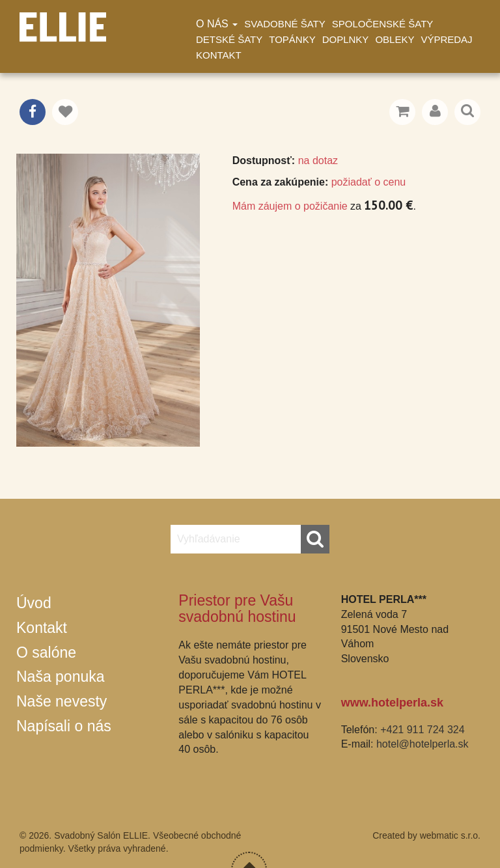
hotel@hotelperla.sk (423, 744)
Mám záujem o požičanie (290, 206)
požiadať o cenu (369, 182)
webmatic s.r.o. (450, 835)
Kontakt (219, 55)
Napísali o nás (64, 726)
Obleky (395, 39)
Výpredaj (446, 39)
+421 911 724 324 (422, 730)
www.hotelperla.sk (392, 703)
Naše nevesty (62, 701)
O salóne (46, 652)
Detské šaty (229, 39)
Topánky (292, 39)
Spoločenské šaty (383, 24)
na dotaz (318, 161)
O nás (217, 24)
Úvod (34, 603)
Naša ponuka (61, 677)
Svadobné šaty (285, 24)
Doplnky (346, 39)
